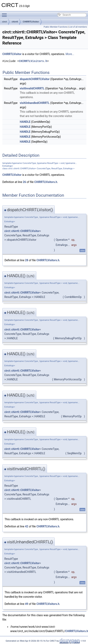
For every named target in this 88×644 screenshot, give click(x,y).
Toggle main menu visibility (5, 13)
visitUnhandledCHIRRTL (35, 103)
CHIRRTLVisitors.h (33, 61)
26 (24, 182)
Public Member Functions (56, 27)
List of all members (78, 27)
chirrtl (15, 22)
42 (27, 526)
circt (4, 22)
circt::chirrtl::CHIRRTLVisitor (22, 231)
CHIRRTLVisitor (31, 22)
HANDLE (25, 122)
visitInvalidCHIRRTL (32, 88)
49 (27, 604)
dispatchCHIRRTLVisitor (35, 79)
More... (70, 54)
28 (27, 260)
